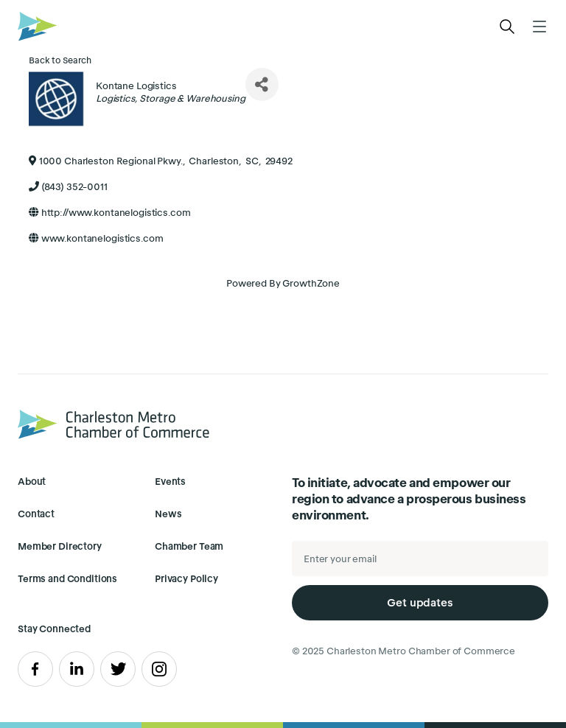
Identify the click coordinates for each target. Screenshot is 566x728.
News (168, 514)
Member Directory (60, 546)
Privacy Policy (186, 579)
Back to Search (60, 60)
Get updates (420, 602)
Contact (36, 514)
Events (170, 482)
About (32, 482)
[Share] (262, 84)
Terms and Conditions (67, 579)
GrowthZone (311, 283)
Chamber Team (189, 546)
